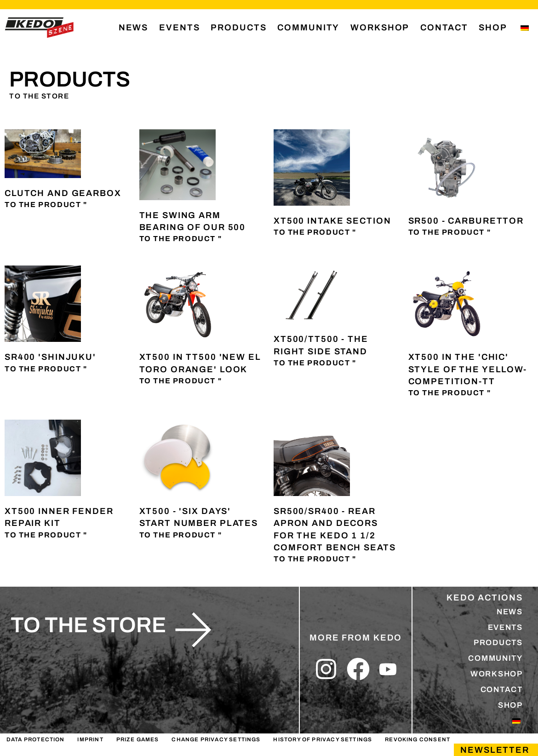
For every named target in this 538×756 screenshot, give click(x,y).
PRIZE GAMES (135, 749)
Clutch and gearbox (63, 194)
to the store (88, 626)
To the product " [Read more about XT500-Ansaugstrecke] (315, 233)
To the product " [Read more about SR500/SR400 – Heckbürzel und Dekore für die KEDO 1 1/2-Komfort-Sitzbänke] (315, 560)
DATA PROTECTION (35, 749)
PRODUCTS (238, 28)
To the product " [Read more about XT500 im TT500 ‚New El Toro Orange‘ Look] (181, 382)
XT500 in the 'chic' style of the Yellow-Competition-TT (468, 370)
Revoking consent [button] (410, 749)
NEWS (134, 28)
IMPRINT (89, 749)
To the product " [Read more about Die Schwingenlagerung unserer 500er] (181, 239)
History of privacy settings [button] (317, 749)
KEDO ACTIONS (484, 599)
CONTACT (444, 28)
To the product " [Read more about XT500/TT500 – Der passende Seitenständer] (315, 364)
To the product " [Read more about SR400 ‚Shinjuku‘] (46, 370)
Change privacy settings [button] (212, 749)
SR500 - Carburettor (466, 222)
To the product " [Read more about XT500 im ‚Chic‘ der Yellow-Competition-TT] (450, 394)
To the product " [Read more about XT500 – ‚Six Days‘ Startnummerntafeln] (181, 536)
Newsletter (495, 750)
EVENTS (179, 28)
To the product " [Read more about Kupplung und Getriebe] (46, 205)
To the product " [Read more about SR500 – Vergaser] (450, 233)
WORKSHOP (380, 28)
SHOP (493, 28)
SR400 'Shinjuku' (50, 358)
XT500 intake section (332, 222)
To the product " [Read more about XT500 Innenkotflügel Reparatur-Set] (46, 536)
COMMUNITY (308, 28)
